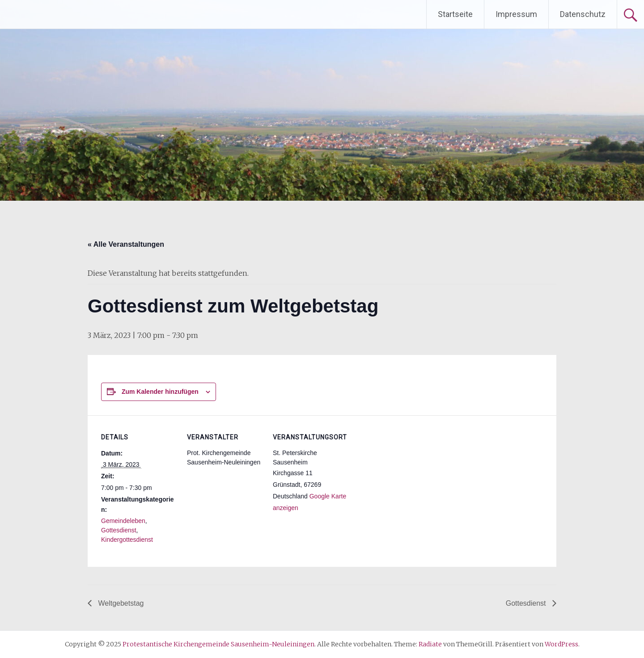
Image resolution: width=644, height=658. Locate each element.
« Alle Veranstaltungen (126, 244)
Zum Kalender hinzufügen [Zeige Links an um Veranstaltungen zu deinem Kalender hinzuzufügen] (160, 392)
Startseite (455, 14)
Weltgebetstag (120, 603)
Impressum (516, 14)
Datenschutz (583, 14)
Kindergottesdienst (127, 540)
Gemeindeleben (123, 521)
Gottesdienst (119, 530)
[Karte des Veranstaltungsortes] (406, 477)
